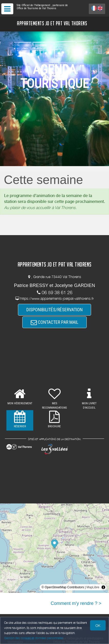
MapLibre (93, 587)
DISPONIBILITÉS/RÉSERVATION (54, 310)
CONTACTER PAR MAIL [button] (54, 322)
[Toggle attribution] (103, 587)
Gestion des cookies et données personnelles (34, 638)
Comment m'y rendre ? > (76, 603)
